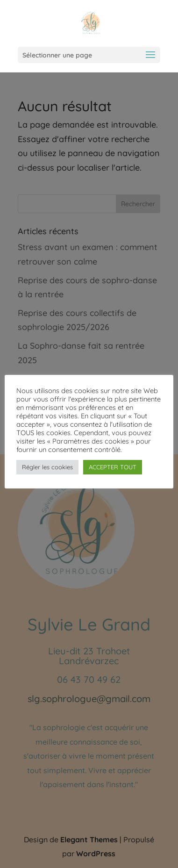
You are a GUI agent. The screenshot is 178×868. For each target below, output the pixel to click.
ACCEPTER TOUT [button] (113, 467)
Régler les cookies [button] (47, 467)
